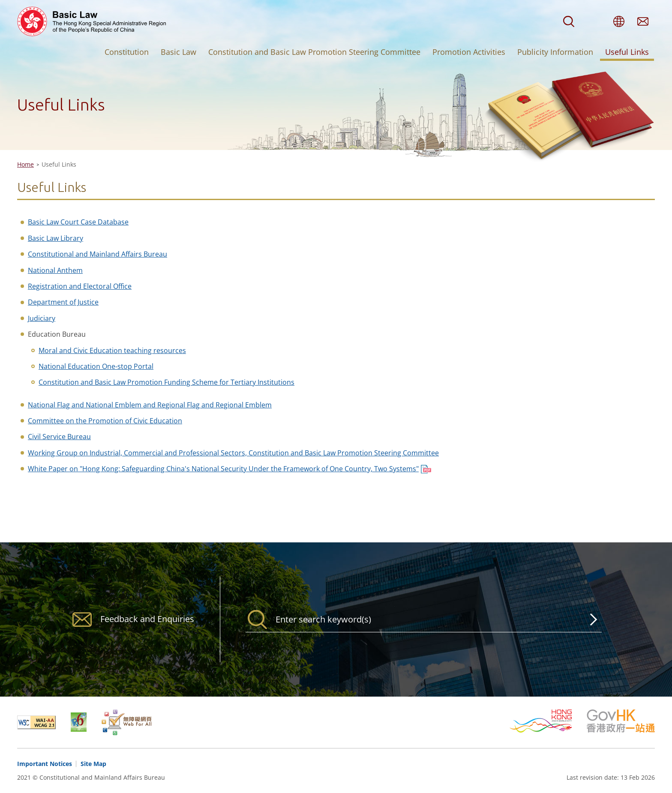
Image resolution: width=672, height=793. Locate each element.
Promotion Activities (469, 52)
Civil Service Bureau (59, 437)
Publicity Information (555, 52)
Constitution (127, 52)
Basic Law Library (55, 238)
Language (619, 21)
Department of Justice (63, 302)
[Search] (424, 619)
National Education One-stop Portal (96, 366)
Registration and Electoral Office (80, 286)
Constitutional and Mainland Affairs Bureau (97, 254)
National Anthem (55, 270)
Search (569, 21)
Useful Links (627, 52)
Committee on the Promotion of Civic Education (105, 421)
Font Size (595, 21)
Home (25, 164)
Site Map (93, 764)
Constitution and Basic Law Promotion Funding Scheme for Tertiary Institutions (166, 382)
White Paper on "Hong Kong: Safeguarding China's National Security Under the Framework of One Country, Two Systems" (223, 469)
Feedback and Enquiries (643, 21)
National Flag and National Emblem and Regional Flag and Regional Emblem (150, 405)
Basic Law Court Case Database (78, 222)
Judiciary (42, 318)
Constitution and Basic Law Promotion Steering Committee (314, 52)
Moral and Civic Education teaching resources (112, 350)
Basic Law (178, 52)
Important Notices (45, 764)
